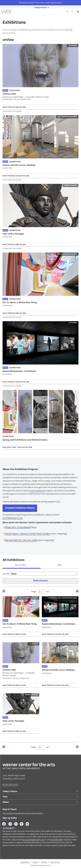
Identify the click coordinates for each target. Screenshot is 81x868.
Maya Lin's (18, 527)
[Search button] (67, 12)
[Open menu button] (78, 12)
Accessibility (25, 862)
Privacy (35, 862)
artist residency (37, 491)
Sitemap (44, 862)
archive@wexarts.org (12, 518)
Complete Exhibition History (20, 508)
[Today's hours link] (40, 7)
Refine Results (40, 581)
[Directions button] (72, 12)
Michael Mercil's (21, 540)
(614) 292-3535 (10, 785)
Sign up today (10, 818)
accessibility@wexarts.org (34, 840)
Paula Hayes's (28, 534)
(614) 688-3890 (56, 840)
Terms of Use (55, 862)
